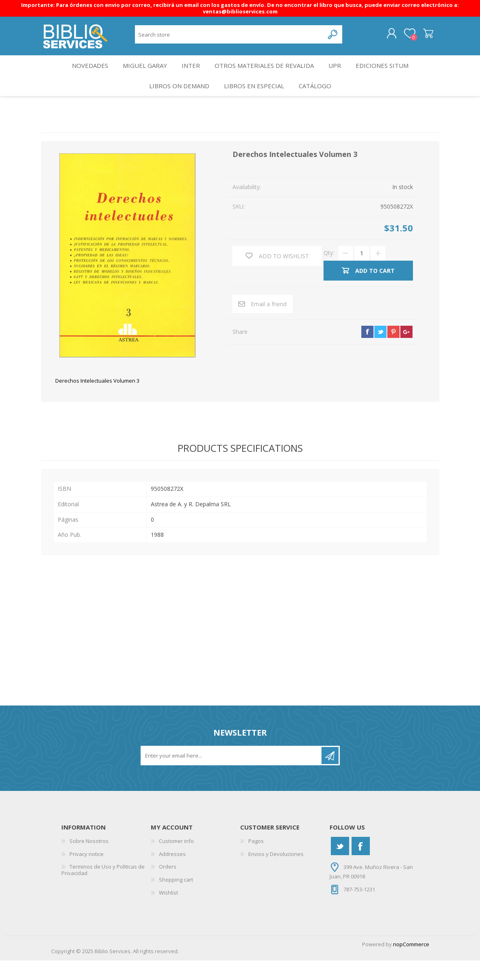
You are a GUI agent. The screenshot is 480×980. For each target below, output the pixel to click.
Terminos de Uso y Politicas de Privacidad (103, 889)
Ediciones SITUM (390, 74)
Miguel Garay (141, 74)
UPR (339, 74)
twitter (380, 351)
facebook (367, 351)
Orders (168, 886)
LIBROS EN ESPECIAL (254, 101)
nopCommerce (411, 964)
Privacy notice (87, 873)
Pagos (256, 860)
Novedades (83, 74)
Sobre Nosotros (89, 860)
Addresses (172, 873)
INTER (191, 74)
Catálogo (318, 101)
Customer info (176, 860)
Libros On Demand (176, 101)
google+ (406, 351)
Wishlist (168, 912)
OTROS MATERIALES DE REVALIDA (266, 74)
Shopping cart (420, 37)
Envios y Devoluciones (276, 873)
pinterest (393, 351)
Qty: (329, 272)
